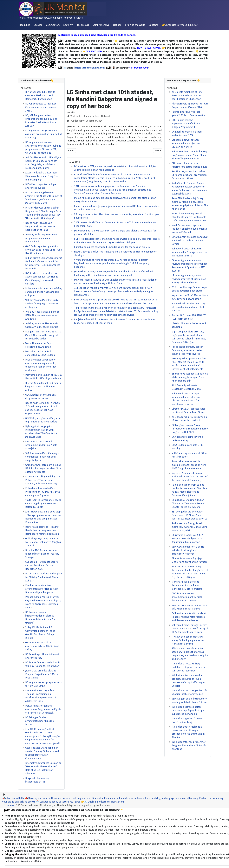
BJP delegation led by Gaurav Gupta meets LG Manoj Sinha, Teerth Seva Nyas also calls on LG (189, 515)
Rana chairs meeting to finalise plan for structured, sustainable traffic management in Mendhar (189, 217)
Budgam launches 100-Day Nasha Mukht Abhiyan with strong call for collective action (43, 335)
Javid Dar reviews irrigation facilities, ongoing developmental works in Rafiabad (189, 229)
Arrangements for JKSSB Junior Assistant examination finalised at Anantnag (44, 134)
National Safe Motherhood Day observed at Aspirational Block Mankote (188, 307)
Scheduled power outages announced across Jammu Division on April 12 (186, 143)
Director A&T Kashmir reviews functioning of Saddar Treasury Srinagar (42, 554)
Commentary (53, 25)
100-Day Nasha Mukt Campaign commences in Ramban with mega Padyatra (42, 457)
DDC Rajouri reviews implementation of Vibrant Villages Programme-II (186, 124)
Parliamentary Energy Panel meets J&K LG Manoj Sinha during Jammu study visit (189, 527)
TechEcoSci (83, 25)
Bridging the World (135, 25)
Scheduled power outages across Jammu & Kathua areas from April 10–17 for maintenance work (190, 629)
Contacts (154, 25)
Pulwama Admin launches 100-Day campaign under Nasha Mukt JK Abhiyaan (44, 292)
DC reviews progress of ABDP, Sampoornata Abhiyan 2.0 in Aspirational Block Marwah (187, 539)
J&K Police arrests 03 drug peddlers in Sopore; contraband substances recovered (189, 667)
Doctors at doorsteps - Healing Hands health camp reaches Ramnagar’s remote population (42, 530)
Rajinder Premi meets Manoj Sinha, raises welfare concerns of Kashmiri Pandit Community (189, 477)
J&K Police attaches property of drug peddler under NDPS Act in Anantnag (189, 745)
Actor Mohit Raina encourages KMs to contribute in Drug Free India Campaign (42, 176)
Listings (117, 25)
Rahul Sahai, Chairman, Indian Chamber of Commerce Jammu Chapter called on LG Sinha (188, 503)
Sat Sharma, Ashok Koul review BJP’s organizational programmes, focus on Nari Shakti (190, 175)
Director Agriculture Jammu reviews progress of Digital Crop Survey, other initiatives (189, 279)
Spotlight (68, 25)
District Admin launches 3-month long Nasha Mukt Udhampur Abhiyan (43, 387)
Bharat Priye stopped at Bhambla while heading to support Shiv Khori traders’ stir (190, 377)
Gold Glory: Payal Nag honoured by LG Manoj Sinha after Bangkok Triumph (43, 542)
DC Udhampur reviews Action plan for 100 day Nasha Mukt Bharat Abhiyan (44, 577)
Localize (38, 25)
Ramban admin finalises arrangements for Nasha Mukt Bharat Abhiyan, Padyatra (42, 589)
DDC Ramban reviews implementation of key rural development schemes (187, 597)
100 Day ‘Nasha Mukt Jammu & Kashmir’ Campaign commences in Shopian (42, 304)
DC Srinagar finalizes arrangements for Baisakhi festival (40, 721)
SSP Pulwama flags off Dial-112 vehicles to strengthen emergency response (188, 550)
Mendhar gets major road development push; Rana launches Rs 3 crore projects (187, 585)
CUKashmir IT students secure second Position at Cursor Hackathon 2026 (42, 565)
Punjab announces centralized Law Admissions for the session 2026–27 (112, 247)
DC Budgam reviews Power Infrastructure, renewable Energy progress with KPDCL (190, 429)
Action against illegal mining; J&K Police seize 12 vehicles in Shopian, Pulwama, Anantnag (43, 480)
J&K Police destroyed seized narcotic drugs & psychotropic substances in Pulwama (188, 710)
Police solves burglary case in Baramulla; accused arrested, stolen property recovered (187, 350)
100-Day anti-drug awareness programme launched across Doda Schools (41, 238)
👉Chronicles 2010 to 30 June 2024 (180, 25)
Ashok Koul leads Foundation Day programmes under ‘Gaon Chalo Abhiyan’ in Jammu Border (189, 155)
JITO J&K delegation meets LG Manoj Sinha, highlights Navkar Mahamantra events (188, 640)
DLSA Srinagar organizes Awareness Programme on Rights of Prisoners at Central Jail (43, 709)
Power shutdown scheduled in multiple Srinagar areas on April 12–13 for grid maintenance (189, 465)
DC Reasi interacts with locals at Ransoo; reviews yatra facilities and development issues (189, 617)
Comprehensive (101, 25)
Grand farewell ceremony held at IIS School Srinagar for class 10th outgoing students (43, 468)
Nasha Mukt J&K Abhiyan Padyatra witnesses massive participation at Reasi (40, 226)
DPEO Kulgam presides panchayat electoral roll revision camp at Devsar (190, 240)
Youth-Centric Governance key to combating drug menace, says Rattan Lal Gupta (43, 503)
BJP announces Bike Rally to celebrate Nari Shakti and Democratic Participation (40, 95)
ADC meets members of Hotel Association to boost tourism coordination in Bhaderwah (187, 95)
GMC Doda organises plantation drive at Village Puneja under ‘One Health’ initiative (44, 250)
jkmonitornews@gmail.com (89, 68)
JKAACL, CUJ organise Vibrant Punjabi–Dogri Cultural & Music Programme (42, 674)
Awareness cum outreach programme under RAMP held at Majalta (41, 445)
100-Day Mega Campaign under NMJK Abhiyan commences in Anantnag (42, 315)
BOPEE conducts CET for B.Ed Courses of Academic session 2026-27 (41, 107)
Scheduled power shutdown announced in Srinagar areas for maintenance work (189, 252)
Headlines (25, 25)
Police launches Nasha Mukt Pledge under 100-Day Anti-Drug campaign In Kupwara (43, 492)
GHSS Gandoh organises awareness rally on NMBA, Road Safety (42, 646)
